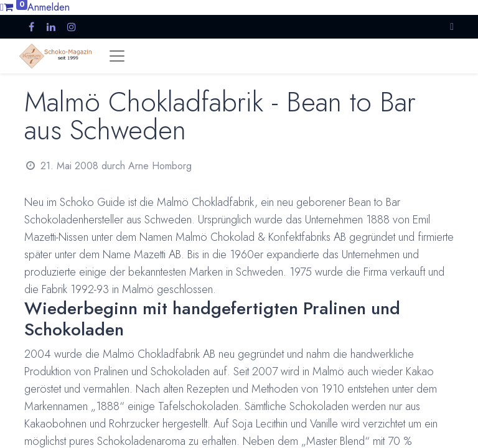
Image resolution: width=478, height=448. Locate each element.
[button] (452, 26)
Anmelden (49, 7)
